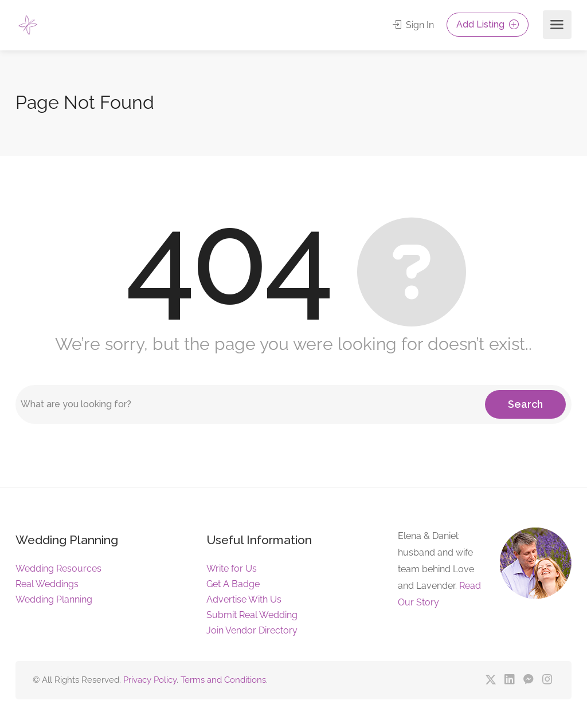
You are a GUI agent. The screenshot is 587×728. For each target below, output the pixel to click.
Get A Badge (233, 584)
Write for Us (232, 568)
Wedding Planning (54, 599)
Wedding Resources (58, 568)
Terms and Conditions (223, 680)
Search (525, 404)
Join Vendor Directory (252, 630)
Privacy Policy (150, 680)
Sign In (413, 25)
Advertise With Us (244, 599)
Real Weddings (47, 584)
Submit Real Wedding (252, 615)
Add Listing (488, 24)
